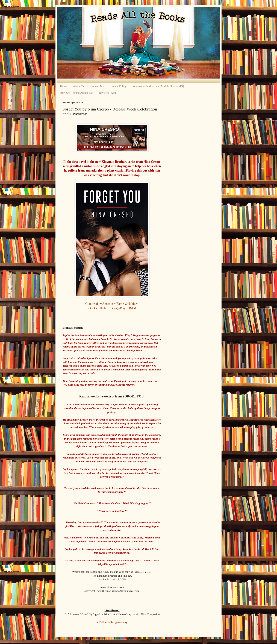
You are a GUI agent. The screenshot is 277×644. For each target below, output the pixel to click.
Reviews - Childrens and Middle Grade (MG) (158, 86)
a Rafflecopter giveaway (112, 622)
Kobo (104, 308)
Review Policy (118, 86)
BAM (133, 308)
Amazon (108, 304)
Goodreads (92, 304)
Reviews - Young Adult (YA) (77, 93)
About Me (79, 86)
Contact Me (97, 86)
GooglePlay (118, 308)
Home (64, 86)
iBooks (92, 308)
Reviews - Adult (108, 93)
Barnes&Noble (126, 304)
